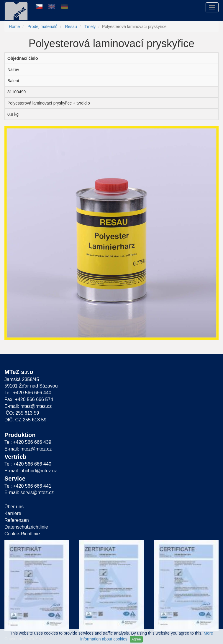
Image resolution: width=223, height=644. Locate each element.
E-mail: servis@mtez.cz (29, 492)
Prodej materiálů (42, 27)
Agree (136, 639)
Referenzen (17, 520)
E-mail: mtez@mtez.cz (28, 406)
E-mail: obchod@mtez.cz (31, 471)
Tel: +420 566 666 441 (28, 486)
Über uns (14, 507)
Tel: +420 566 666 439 (28, 442)
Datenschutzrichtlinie (26, 527)
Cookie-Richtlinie (22, 534)
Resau (71, 27)
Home (14, 27)
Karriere (13, 513)
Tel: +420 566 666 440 (28, 393)
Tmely (90, 27)
